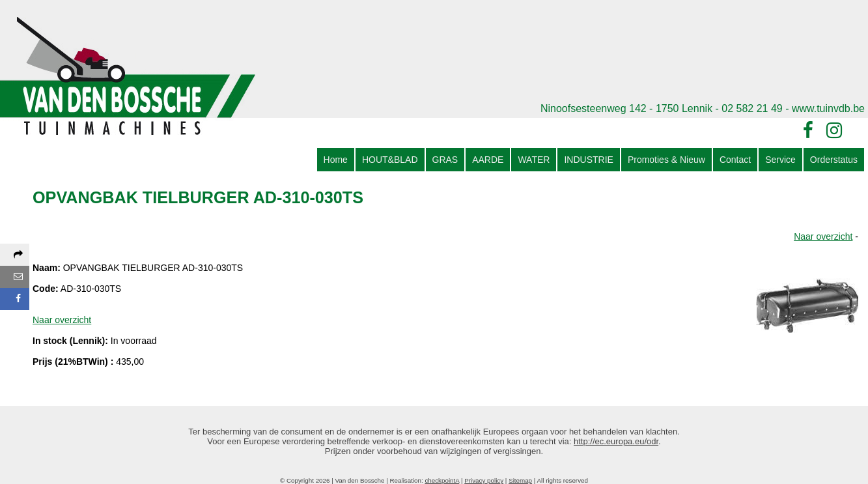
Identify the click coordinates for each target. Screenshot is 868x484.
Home (336, 160)
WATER (534, 160)
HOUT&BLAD (390, 160)
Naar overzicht (823, 236)
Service (780, 160)
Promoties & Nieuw (666, 160)
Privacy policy (484, 480)
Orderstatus (834, 160)
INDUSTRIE (588, 160)
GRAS (445, 160)
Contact (735, 160)
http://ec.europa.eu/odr (616, 441)
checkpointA (442, 480)
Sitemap (520, 480)
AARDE (488, 160)
